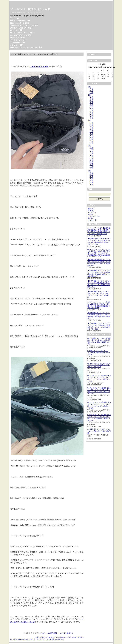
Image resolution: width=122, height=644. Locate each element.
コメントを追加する (66, 633)
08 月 (91, 105)
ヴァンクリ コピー (17, 38)
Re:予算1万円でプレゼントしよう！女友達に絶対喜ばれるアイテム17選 (99, 353)
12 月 (91, 97)
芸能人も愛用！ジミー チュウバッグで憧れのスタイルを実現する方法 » (60, 637)
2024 (90, 120)
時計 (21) (91, 209)
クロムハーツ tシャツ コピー (21, 28)
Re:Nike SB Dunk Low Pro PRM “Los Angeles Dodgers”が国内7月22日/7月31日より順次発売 (99, 365)
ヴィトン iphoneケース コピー (22, 33)
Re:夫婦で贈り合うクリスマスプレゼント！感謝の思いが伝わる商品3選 (99, 431)
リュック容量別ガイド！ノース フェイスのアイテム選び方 (34, 54)
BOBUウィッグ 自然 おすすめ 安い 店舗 (26, 47)
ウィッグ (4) (92, 220)
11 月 (91, 99)
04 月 (91, 112)
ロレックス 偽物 (17, 30)
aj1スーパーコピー (17, 43)
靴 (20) (90, 218)
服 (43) (90, 214)
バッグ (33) (92, 212)
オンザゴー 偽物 (17, 45)
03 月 (91, 89)
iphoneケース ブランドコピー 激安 (24, 25)
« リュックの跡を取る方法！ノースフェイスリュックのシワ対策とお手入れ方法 (37, 639)
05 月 (91, 110)
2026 (90, 87)
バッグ (42, 633)
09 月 (91, 103)
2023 (90, 146)
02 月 (91, 91)
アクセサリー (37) (94, 216)
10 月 (91, 101)
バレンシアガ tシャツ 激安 (21, 35)
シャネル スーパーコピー (20, 21)
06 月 (91, 108)
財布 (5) (91, 211)
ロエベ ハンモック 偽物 (19, 23)
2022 (90, 171)
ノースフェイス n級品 (39, 67)
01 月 (91, 93)
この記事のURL (52, 633)
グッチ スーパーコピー (19, 40)
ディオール (14, 18)
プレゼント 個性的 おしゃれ (31, 9)
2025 (90, 95)
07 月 (91, 107)
